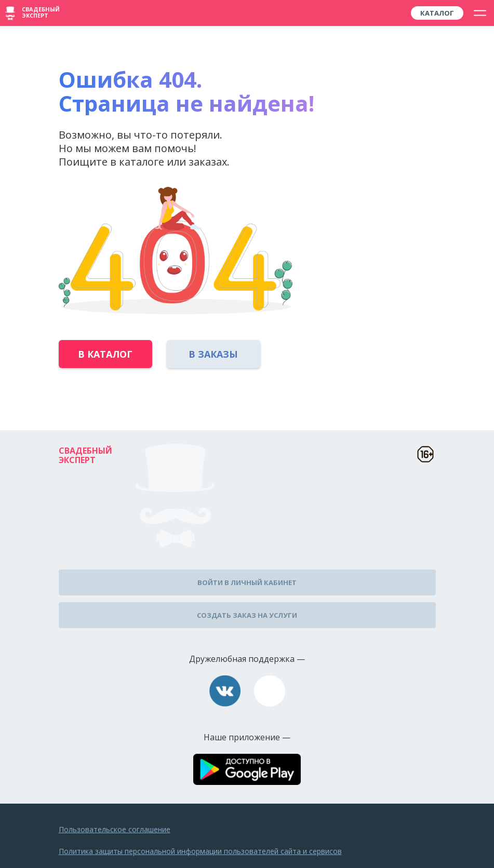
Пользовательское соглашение (115, 829)
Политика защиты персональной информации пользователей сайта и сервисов (200, 851)
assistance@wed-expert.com (270, 691)
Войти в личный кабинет (247, 582)
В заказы (213, 354)
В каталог (105, 354)
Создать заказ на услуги (247, 615)
